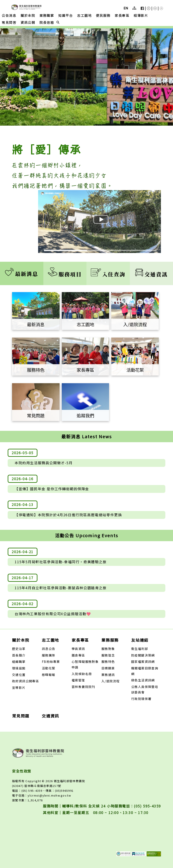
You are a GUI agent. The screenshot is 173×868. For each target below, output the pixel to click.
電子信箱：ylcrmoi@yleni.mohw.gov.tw (41, 795)
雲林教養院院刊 (83, 687)
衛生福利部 (140, 649)
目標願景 (108, 668)
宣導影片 (19, 688)
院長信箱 (47, 22)
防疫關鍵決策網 (143, 655)
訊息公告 (49, 649)
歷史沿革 (19, 649)
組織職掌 (19, 662)
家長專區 (122, 15)
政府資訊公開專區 (26, 681)
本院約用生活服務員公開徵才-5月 (44, 463)
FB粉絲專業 (51, 662)
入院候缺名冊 (82, 674)
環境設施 (19, 668)
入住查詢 (108, 274)
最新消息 (22, 274)
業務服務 (110, 640)
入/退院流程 (110, 681)
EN (126, 8)
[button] (149, 9)
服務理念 (108, 655)
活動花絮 (49, 668)
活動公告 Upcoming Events (87, 535)
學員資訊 (78, 649)
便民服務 (103, 15)
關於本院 (28, 15)
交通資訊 (151, 274)
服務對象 (108, 649)
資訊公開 (28, 22)
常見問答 (9, 22)
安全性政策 (22, 771)
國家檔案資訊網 (143, 662)
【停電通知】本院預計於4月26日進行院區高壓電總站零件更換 (68, 515)
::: (1, 3)
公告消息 (9, 15)
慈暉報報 (49, 675)
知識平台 (65, 15)
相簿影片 (141, 15)
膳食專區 (78, 655)
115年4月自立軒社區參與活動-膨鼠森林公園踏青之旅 (61, 588)
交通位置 (19, 675)
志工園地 (84, 15)
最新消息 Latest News (87, 436)
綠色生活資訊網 (143, 680)
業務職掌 (47, 15)
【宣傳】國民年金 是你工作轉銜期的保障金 (52, 489)
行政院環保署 (141, 699)
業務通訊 (108, 675)
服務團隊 (49, 655)
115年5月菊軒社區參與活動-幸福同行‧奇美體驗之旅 (61, 562)
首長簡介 (19, 655)
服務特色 (108, 662)
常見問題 (21, 716)
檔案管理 (78, 680)
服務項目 (65, 274)
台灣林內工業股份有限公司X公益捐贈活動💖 (53, 614)
